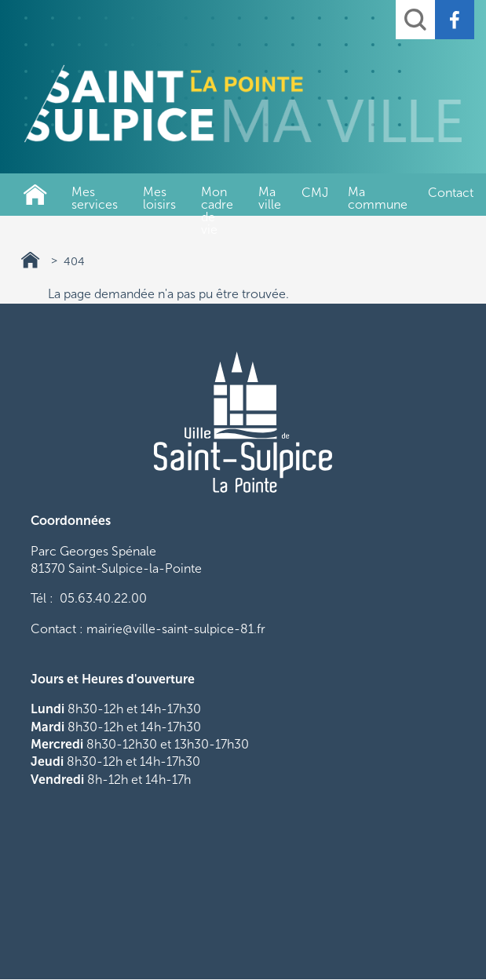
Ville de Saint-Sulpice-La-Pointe (35, 195)
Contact (451, 193)
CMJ (315, 193)
